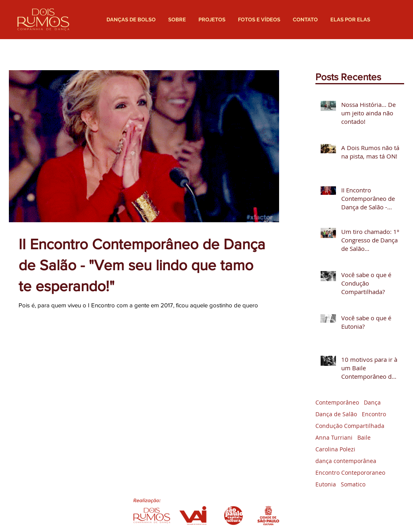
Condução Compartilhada (350, 426)
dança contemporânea (346, 461)
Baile (364, 437)
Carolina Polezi (335, 449)
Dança (372, 402)
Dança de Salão (336, 414)
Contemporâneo (337, 402)
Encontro (374, 414)
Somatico (353, 484)
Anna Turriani (334, 437)
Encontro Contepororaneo (350, 473)
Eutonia (326, 484)
